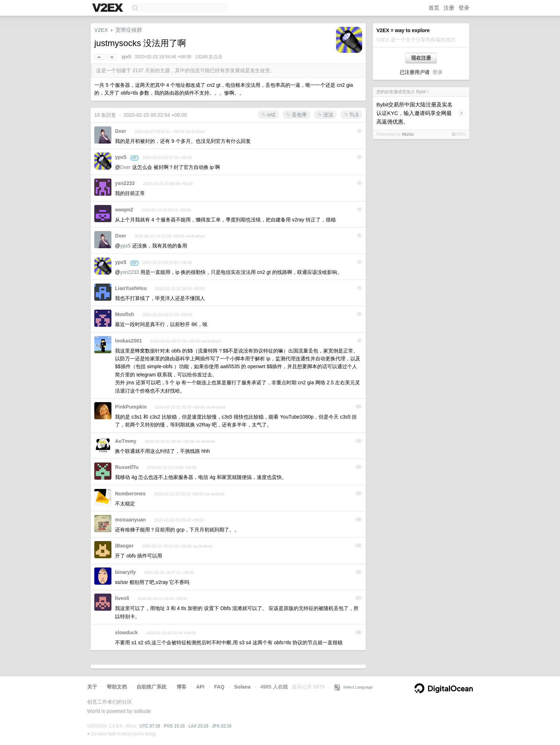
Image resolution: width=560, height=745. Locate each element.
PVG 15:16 (174, 726)
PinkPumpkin (131, 407)
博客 (181, 687)
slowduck (126, 632)
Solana (242, 687)
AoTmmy (126, 441)
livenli (122, 598)
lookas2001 (129, 341)
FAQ (219, 687)
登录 (464, 8)
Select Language (354, 687)
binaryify (125, 572)
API (200, 687)
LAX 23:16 (199, 726)
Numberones (130, 494)
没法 (325, 115)
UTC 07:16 (150, 726)
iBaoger (124, 546)
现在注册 (421, 58)
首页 (434, 8)
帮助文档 (117, 687)
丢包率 (296, 115)
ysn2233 (125, 183)
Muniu (408, 134)
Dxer (121, 131)
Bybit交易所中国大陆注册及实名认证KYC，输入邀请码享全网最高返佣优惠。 (414, 113)
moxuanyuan (130, 520)
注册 (449, 8)
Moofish (125, 314)
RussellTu (127, 467)
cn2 (268, 115)
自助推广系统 (151, 687)
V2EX (101, 30)
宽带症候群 (129, 30)
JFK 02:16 (222, 726)
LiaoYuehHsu (131, 288)
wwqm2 (124, 210)
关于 (92, 687)
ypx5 (126, 57)
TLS (351, 115)
